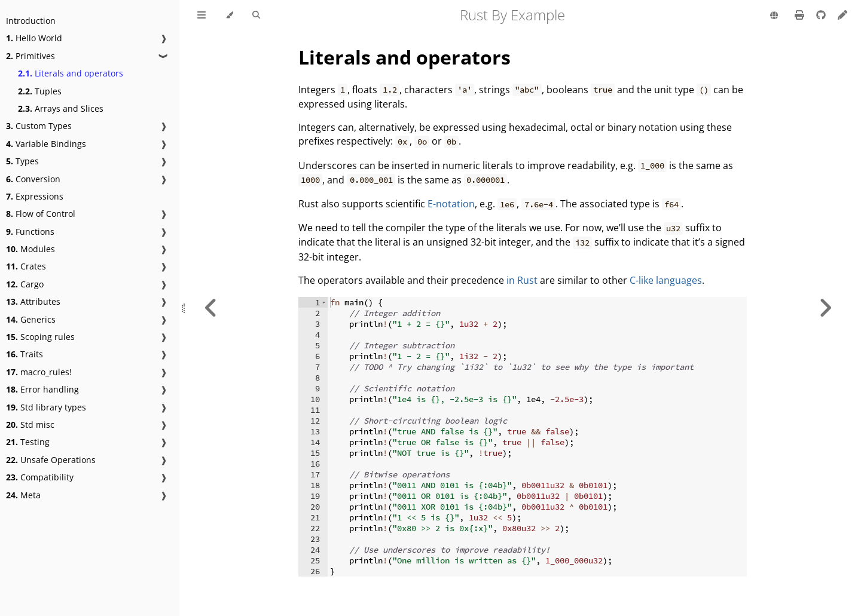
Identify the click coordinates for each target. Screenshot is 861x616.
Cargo (25, 284)
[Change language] (774, 16)
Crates (26, 266)
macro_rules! (39, 372)
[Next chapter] (825, 308)
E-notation (451, 204)
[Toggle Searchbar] (256, 16)
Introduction (31, 21)
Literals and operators (71, 73)
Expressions (35, 196)
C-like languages (666, 280)
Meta (23, 495)
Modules (30, 249)
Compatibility (40, 477)
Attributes (33, 301)
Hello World (34, 38)
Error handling (42, 389)
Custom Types (39, 126)
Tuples (40, 91)
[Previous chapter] (211, 308)
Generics (31, 319)
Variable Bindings (46, 144)
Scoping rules (40, 337)
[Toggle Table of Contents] (201, 16)
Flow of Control (41, 214)
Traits (25, 354)
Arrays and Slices (61, 108)
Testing (28, 442)
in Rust (522, 280)
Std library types (46, 407)
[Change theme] (229, 16)
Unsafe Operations (51, 460)
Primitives (30, 56)
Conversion (33, 179)
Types (22, 161)
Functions (30, 232)
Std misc (30, 425)
